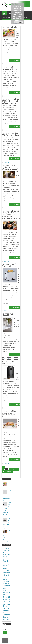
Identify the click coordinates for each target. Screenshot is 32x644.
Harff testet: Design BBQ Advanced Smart (11, 136)
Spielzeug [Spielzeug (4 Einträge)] (7, 610)
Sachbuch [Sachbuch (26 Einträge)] (6, 608)
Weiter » (9, 477)
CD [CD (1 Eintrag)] (10, 568)
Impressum (7, 18)
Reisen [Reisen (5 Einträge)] (8, 605)
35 (4, 477)
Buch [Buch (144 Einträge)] (6, 567)
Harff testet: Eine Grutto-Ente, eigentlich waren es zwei (10, 420)
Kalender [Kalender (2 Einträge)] (5, 585)
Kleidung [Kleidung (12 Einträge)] (6, 587)
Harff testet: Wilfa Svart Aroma (9, 368)
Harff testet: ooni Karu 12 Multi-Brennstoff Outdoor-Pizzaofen (11, 103)
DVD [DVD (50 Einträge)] (5, 572)
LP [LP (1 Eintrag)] (7, 594)
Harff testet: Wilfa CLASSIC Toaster (9, 271)
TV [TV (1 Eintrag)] (8, 617)
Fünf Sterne (6, 66)
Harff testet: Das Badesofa (9, 321)
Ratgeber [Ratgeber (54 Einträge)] (6, 599)
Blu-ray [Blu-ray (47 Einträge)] (5, 564)
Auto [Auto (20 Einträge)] (5, 558)
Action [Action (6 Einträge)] (5, 556)
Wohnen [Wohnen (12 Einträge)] (6, 625)
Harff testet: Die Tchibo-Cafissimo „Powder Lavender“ (10, 169)
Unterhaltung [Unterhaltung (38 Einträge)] (6, 622)
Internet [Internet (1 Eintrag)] (4, 583)
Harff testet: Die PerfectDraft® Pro (9, 70)
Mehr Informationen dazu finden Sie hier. (17, 18)
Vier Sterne (6, 132)
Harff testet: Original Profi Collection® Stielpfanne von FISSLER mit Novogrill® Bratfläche (11, 220)
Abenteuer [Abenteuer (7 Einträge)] (6, 554)
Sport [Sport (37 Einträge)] (5, 612)
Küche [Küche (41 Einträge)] (6, 589)
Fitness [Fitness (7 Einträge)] (5, 574)
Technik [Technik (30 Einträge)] (6, 614)
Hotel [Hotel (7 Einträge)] (7, 581)
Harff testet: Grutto (10, 27)
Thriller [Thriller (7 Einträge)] (5, 616)
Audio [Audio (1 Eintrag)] (8, 556)
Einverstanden (18, 22)
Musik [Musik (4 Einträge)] (4, 596)
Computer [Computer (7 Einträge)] (6, 570)
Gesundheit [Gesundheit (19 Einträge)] (6, 580)
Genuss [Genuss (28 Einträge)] (6, 576)
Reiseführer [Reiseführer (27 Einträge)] (6, 604)
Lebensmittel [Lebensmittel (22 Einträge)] (6, 593)
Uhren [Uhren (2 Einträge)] (4, 619)
